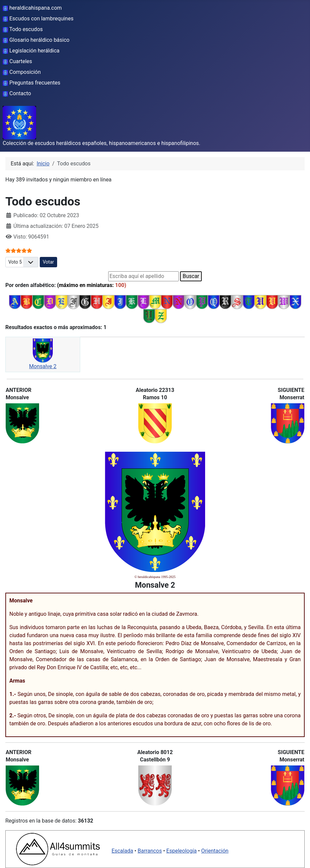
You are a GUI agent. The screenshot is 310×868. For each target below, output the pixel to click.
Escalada (122, 851)
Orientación (215, 851)
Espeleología (182, 851)
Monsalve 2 (43, 366)
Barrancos (150, 851)
